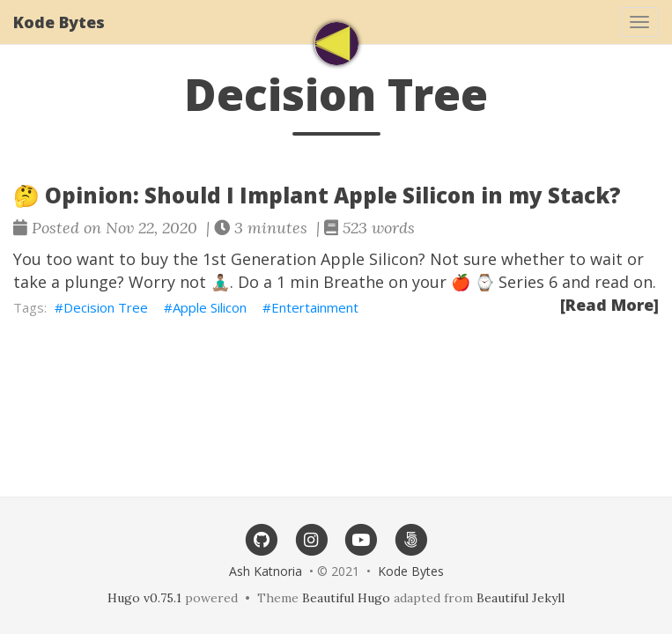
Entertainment (315, 307)
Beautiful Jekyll (521, 598)
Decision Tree (106, 307)
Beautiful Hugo (346, 598)
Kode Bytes (59, 22)
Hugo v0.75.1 (144, 598)
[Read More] (609, 305)
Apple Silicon (210, 307)
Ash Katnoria (266, 571)
